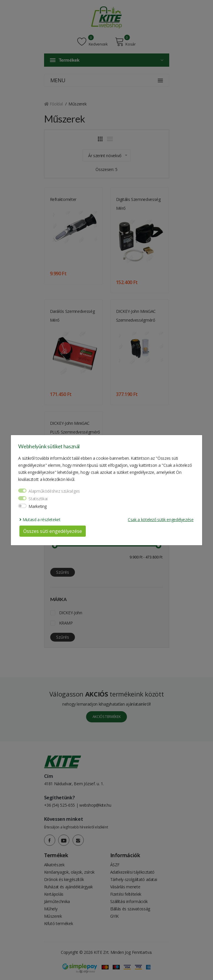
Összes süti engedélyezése (53, 531)
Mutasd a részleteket (40, 520)
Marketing (38, 506)
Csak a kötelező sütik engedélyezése (161, 520)
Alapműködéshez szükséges (54, 491)
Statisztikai (38, 499)
